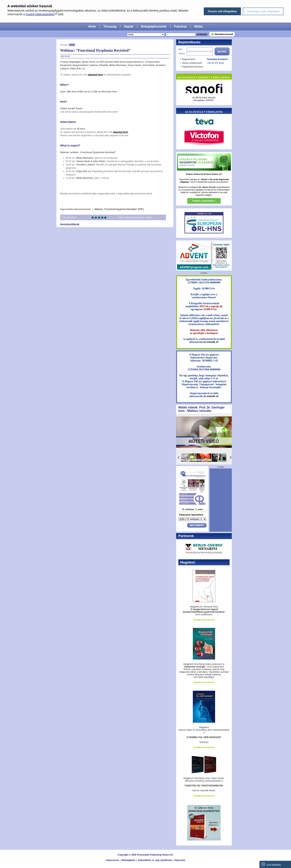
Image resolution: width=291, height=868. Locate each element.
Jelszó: (182, 54)
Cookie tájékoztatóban (40, 14)
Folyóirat (180, 26)
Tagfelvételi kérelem (192, 67)
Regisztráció (188, 59)
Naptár (129, 26)
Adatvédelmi (144, 860)
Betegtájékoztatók (154, 26)
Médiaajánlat (128, 860)
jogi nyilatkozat (164, 860)
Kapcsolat (180, 860)
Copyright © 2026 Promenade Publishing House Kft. (145, 855)
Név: (181, 49)
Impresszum (112, 860)
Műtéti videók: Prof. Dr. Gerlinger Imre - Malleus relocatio (202, 409)
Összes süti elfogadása (222, 11)
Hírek (92, 26)
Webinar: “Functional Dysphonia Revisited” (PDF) (119, 209)
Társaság (110, 26)
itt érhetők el (211, 342)
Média (198, 26)
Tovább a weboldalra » (204, 201)
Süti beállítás (271, 864)
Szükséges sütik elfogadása (263, 11)
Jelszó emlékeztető (192, 63)
